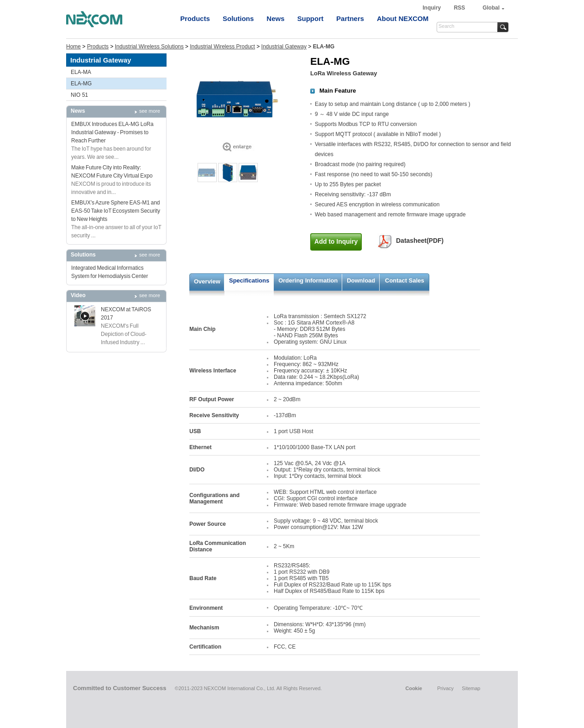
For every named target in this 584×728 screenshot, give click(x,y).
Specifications (249, 280)
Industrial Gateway (284, 47)
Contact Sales (405, 280)
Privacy (445, 688)
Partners (350, 18)
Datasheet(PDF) (420, 241)
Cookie (414, 688)
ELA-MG (81, 84)
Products (195, 18)
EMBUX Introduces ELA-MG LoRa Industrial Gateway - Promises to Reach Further (112, 132)
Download (361, 280)
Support (311, 18)
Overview (207, 281)
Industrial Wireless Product (222, 47)
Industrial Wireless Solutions (149, 47)
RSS (460, 8)
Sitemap (471, 688)
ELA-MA (81, 72)
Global (491, 8)
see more (150, 111)
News (275, 18)
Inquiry (432, 8)
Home (73, 47)
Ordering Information (308, 280)
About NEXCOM (403, 18)
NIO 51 (79, 95)
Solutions (238, 18)
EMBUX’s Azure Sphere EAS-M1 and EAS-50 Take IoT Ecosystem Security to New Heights (116, 211)
